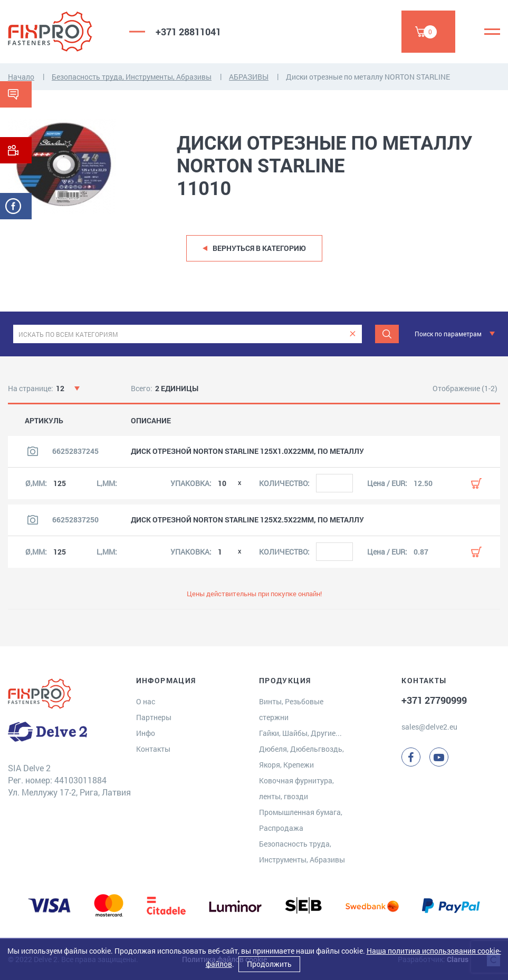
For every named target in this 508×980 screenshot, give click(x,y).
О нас (146, 701)
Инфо (146, 733)
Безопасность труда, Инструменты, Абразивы (132, 77)
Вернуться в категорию (259, 248)
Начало (21, 77)
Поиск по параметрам (448, 334)
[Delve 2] (61, 32)
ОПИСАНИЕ (151, 421)
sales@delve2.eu (429, 727)
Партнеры (154, 717)
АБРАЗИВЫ (249, 77)
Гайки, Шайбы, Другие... (300, 733)
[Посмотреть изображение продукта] (33, 451)
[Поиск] (387, 334)
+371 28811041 (188, 32)
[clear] (353, 334)
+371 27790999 (434, 700)
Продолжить (269, 964)
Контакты (153, 749)
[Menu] (492, 32)
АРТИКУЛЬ (44, 421)
